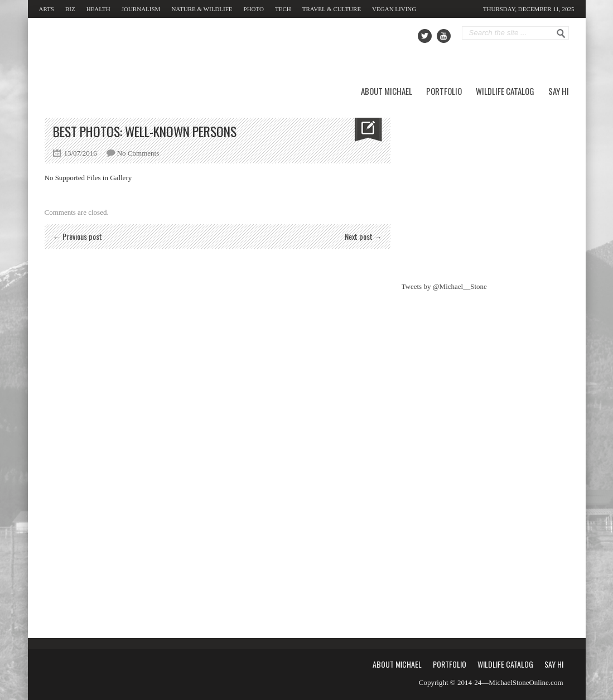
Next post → (363, 236)
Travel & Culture (332, 9)
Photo (254, 9)
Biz (70, 9)
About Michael (387, 91)
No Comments (138, 153)
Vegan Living (394, 9)
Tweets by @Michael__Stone (444, 286)
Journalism (141, 9)
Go (561, 33)
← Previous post (78, 236)
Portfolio (444, 91)
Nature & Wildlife (202, 9)
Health (98, 9)
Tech (283, 9)
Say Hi (559, 91)
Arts (47, 9)
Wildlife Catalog (505, 91)
